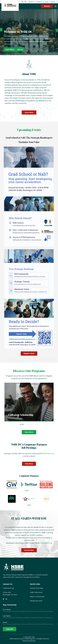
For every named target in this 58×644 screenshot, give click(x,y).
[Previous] (1, 30)
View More (29, 432)
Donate (47, 6)
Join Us (20, 50)
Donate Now (29, 550)
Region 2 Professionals (37, 597)
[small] (22, 2)
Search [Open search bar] (53, 2)
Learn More (10, 50)
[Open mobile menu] (56, 6)
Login (47, 2)
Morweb (33, 641)
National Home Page (37, 588)
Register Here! (29, 353)
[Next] (57, 30)
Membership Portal (36, 601)
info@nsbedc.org (48, 453)
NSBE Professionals (36, 592)
